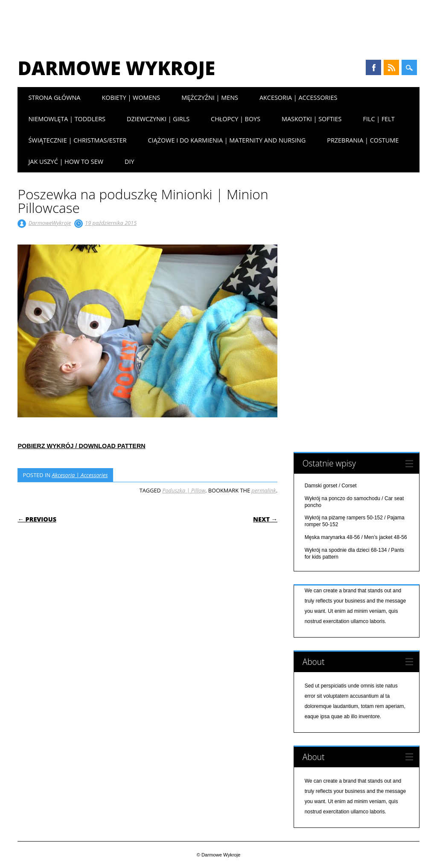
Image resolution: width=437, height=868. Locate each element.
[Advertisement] (218, 23)
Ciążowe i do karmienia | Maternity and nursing (227, 140)
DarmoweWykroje (50, 223)
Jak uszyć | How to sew (66, 162)
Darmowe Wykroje (116, 68)
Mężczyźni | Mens (210, 98)
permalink (264, 490)
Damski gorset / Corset (331, 486)
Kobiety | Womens (131, 98)
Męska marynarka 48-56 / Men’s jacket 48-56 (356, 537)
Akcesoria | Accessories (298, 98)
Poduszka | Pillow (184, 490)
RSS (391, 67)
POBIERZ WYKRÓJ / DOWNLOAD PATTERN (81, 446)
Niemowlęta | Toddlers (67, 119)
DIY (130, 162)
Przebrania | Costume (363, 140)
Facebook (373, 67)
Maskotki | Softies (312, 119)
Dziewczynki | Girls (158, 119)
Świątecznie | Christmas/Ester (77, 140)
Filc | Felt (379, 119)
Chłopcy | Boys (236, 119)
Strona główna (54, 98)
